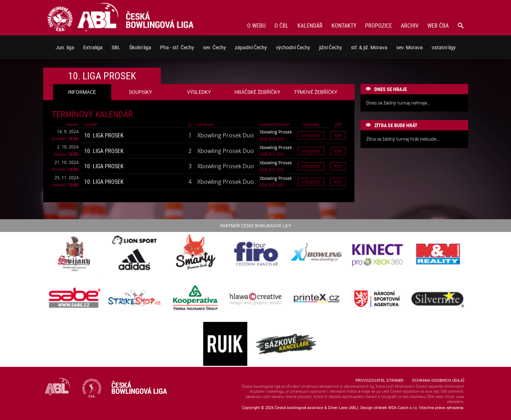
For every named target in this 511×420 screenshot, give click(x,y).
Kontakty (344, 25)
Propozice (379, 25)
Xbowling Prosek (276, 132)
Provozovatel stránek (380, 380)
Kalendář (310, 25)
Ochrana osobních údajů (438, 380)
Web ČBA (438, 25)
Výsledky (311, 135)
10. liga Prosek (104, 135)
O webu (256, 25)
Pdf (338, 135)
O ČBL (282, 25)
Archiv (410, 25)
